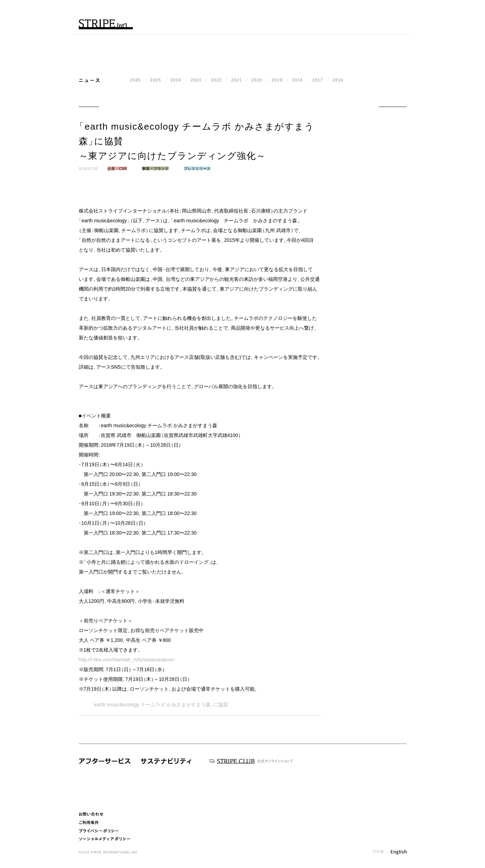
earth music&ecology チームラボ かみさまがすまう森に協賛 (159, 705)
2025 (156, 80)
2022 (216, 80)
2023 (196, 80)
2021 (237, 80)
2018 (297, 80)
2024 (176, 80)
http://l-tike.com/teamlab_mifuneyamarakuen (127, 660)
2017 (317, 80)
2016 (338, 80)
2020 (257, 80)
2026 (135, 80)
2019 (277, 80)
